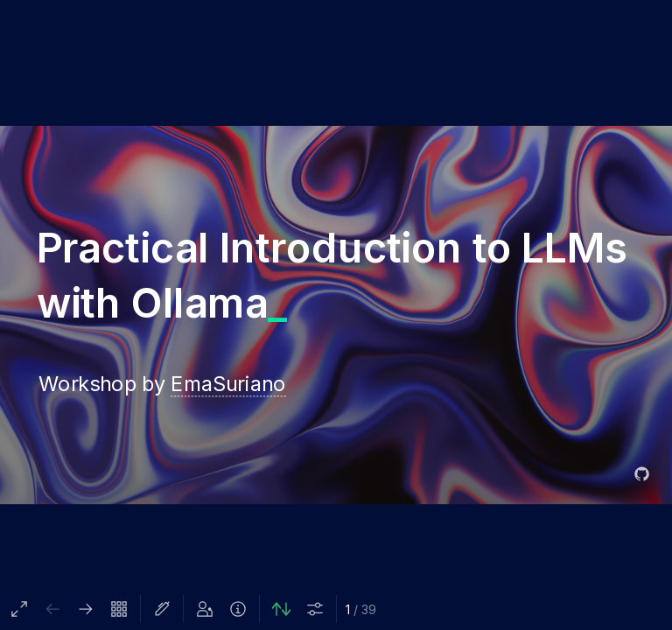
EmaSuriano (228, 383)
